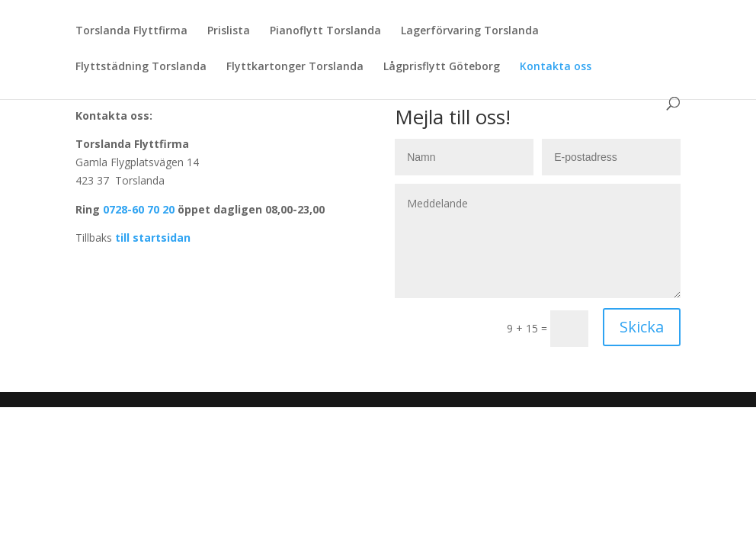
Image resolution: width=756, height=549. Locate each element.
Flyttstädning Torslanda (141, 67)
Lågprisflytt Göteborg (442, 67)
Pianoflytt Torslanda (325, 31)
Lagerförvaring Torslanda (470, 31)
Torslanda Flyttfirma (131, 31)
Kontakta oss (556, 67)
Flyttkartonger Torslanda (295, 67)
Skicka (642, 327)
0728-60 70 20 (137, 209)
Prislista (229, 31)
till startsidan (153, 238)
